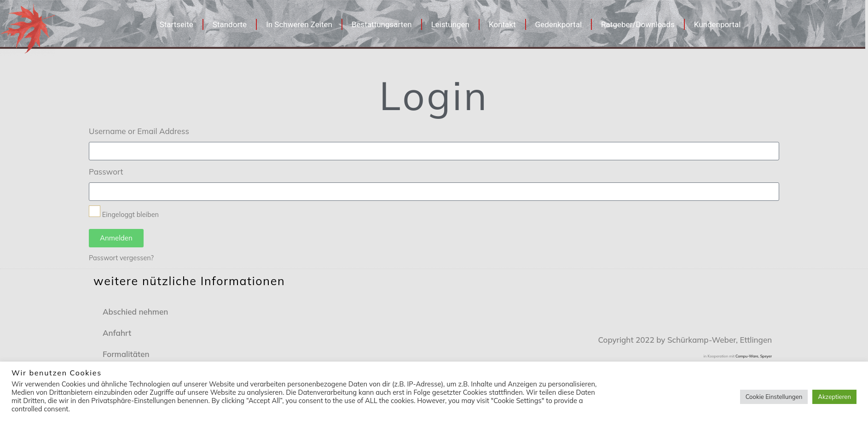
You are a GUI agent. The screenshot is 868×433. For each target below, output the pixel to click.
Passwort (106, 172)
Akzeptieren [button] (834, 397)
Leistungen (450, 24)
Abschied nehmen (135, 312)
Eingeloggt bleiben (124, 212)
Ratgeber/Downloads (638, 24)
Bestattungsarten (382, 24)
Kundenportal (718, 24)
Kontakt (502, 24)
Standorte (230, 24)
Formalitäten (126, 354)
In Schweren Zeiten (299, 24)
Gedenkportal (559, 24)
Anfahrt (117, 333)
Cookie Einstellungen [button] (774, 397)
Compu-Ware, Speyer (754, 356)
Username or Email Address (139, 131)
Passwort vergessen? (121, 258)
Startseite (176, 24)
